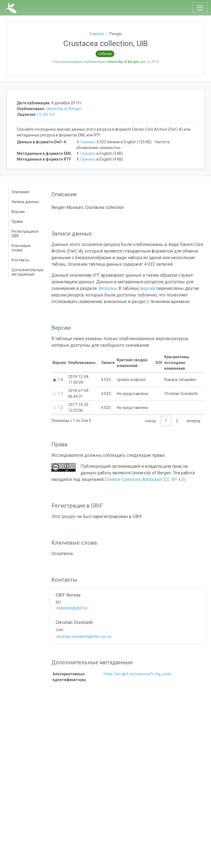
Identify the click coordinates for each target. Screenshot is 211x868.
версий (148, 288)
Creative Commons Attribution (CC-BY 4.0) (145, 479)
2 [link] (177, 421)
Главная (96, 34)
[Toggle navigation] (200, 8)
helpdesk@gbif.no (72, 608)
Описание (20, 192)
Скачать (86, 142)
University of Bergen (64, 109)
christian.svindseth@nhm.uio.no (84, 637)
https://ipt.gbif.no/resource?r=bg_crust (138, 674)
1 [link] (166, 421)
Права (17, 222)
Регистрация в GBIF (25, 234)
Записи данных (25, 202)
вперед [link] (194, 421)
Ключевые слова (21, 248)
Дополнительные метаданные (27, 272)
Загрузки (107, 288)
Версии (18, 212)
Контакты (20, 260)
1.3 (60, 394)
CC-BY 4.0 (46, 114)
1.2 (60, 408)
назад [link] (151, 421)
